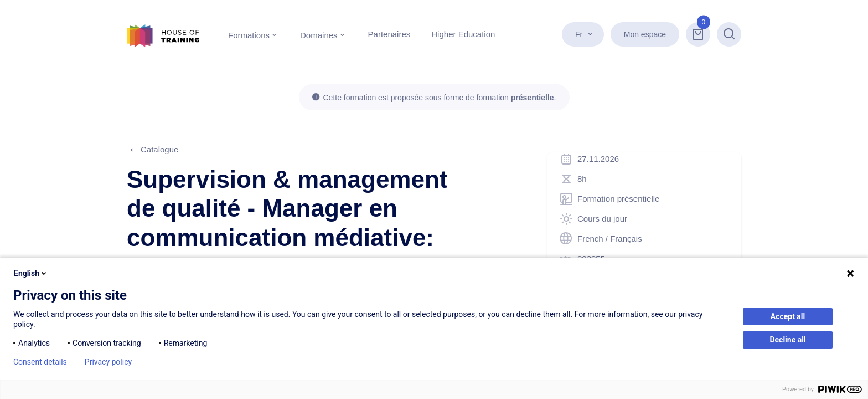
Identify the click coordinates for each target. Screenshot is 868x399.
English (31, 273)
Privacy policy (108, 362)
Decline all (787, 340)
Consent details (40, 362)
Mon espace (645, 34)
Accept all (788, 316)
